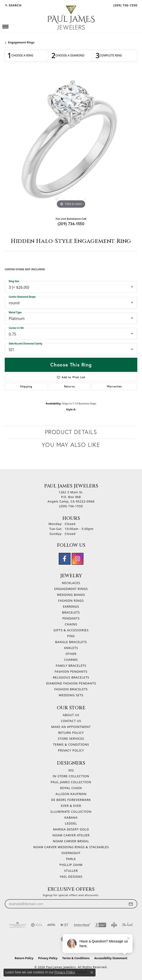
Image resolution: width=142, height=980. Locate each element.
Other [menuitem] (71, 654)
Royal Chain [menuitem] (71, 788)
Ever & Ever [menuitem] (71, 806)
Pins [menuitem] (71, 636)
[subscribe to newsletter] (131, 904)
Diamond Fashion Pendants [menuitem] (71, 683)
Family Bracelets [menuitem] (71, 666)
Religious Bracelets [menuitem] (71, 677)
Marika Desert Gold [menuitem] (71, 829)
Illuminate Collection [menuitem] (71, 812)
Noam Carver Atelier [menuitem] (71, 835)
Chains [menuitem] (71, 624)
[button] (13, 5)
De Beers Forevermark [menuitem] (71, 800)
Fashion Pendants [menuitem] (71, 671)
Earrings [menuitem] (71, 606)
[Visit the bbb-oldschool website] (114, 925)
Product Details (71, 432)
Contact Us (71, 721)
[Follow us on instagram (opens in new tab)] (78, 559)
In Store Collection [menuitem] (71, 776)
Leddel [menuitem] (71, 823)
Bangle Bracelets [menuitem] (71, 642)
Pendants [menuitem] (71, 618)
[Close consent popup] (92, 972)
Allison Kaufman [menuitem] (71, 794)
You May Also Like (71, 445)
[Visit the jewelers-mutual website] (82, 925)
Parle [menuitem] (71, 859)
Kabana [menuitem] (71, 817)
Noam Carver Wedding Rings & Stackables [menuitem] (71, 847)
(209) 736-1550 (71, 224)
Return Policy (71, 733)
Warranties (114, 386)
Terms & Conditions (71, 744)
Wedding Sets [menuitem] (71, 695)
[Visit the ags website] (17, 925)
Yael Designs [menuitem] (71, 877)
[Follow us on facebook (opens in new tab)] (65, 559)
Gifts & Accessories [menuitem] (71, 630)
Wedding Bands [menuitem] (71, 595)
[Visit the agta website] (51, 925)
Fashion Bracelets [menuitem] (71, 689)
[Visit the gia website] (37, 925)
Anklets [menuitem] (71, 648)
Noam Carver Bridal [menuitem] (71, 841)
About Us (71, 715)
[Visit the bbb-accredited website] (100, 925)
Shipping (26, 386)
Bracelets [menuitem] (71, 612)
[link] (125, 5)
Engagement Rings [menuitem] (71, 589)
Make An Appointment (71, 727)
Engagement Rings (21, 42)
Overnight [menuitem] (71, 853)
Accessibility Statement (111, 958)
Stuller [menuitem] (71, 871)
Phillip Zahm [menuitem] (71, 865)
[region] (71, 143)
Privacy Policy (71, 750)
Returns (70, 386)
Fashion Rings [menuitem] (71, 601)
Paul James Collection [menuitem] (71, 782)
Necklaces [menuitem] (71, 583)
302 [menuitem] (71, 770)
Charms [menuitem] (71, 660)
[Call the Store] (71, 506)
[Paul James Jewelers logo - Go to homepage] (71, 18)
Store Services (71, 739)
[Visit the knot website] (127, 925)
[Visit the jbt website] (65, 925)
